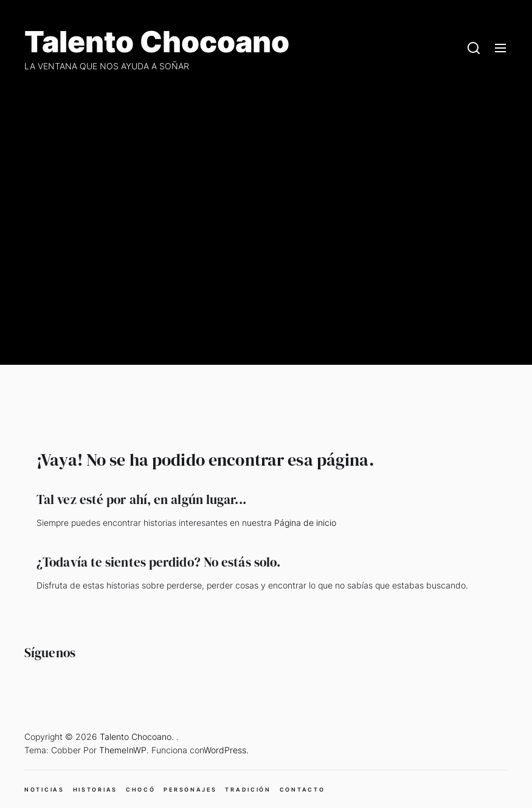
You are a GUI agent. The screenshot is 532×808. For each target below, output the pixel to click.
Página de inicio (305, 523)
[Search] (474, 49)
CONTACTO (302, 789)
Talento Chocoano (157, 42)
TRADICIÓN (248, 789)
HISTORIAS (95, 789)
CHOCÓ (141, 789)
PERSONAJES (190, 789)
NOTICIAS (44, 789)
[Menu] (500, 49)
